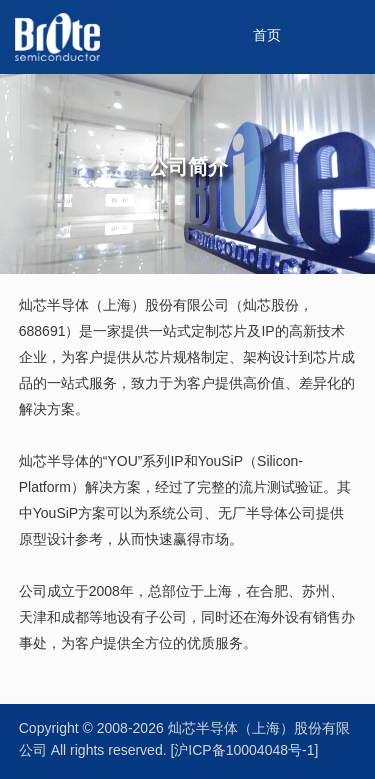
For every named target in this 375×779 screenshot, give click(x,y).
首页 (267, 36)
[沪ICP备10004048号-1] (244, 751)
